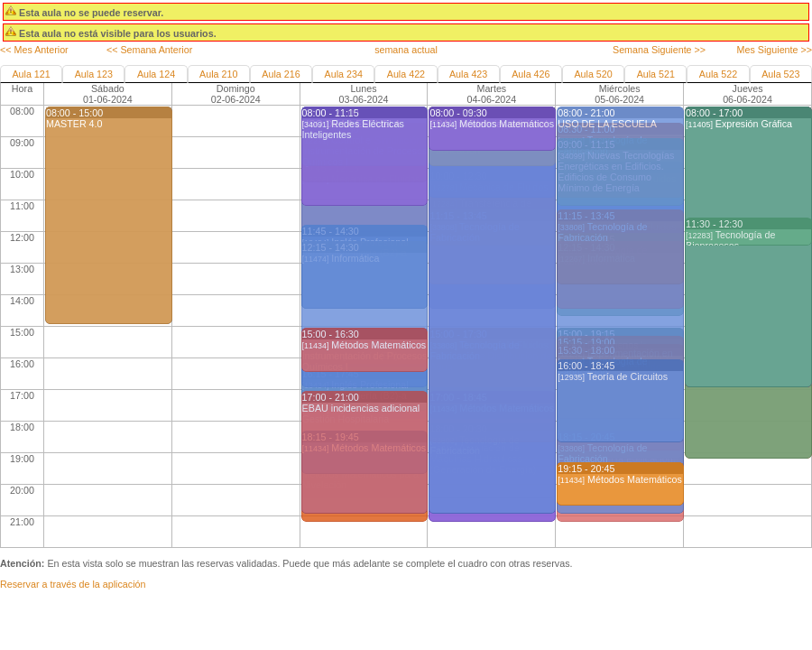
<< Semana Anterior (149, 50)
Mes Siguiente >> (775, 50)
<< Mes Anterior (34, 50)
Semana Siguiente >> (659, 50)
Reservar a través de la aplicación (73, 584)
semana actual (406, 50)
